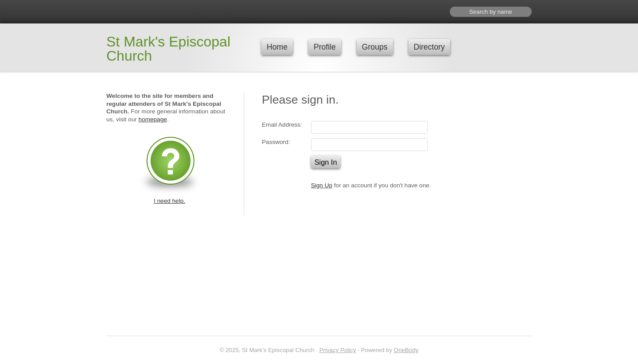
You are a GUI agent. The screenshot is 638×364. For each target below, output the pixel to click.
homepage (153, 119)
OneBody (406, 350)
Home (277, 47)
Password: (276, 142)
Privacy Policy (338, 350)
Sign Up (322, 185)
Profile (325, 47)
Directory (429, 47)
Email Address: (282, 125)
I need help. (169, 201)
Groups (375, 47)
